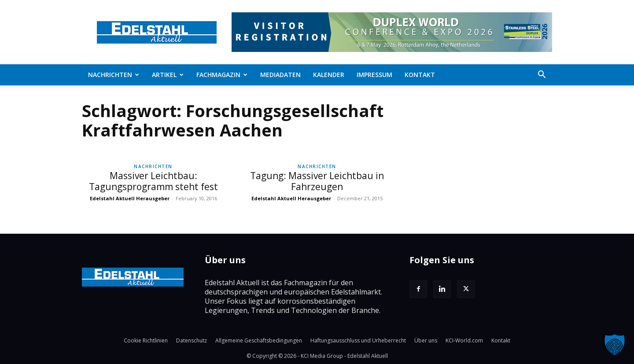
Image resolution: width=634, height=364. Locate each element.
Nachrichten (114, 75)
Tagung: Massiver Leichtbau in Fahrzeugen (317, 181)
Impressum (374, 75)
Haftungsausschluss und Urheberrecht (358, 340)
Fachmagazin (222, 75)
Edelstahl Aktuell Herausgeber (130, 198)
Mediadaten (280, 75)
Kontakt (420, 75)
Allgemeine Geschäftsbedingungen (259, 340)
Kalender (329, 75)
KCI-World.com (464, 340)
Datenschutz (192, 340)
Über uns (426, 340)
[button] (542, 75)
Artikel (168, 75)
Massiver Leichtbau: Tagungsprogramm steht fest (153, 181)
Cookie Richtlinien (146, 340)
